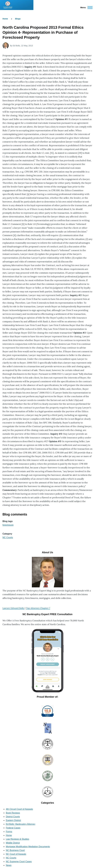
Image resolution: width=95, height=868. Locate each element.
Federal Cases (13, 828)
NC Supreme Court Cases (19, 862)
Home (5, 19)
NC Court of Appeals (16, 854)
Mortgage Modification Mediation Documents (28, 847)
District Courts (13, 817)
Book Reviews (13, 813)
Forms (9, 832)
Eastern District (13, 820)
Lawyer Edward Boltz (13, 608)
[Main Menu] (86, 7)
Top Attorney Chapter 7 (38, 608)
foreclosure (8, 525)
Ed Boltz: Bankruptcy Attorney (21, 824)
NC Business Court (15, 850)
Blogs (18, 19)
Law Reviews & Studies (17, 839)
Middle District (13, 843)
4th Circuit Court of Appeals (19, 809)
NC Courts (8, 537)
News (9, 865)
